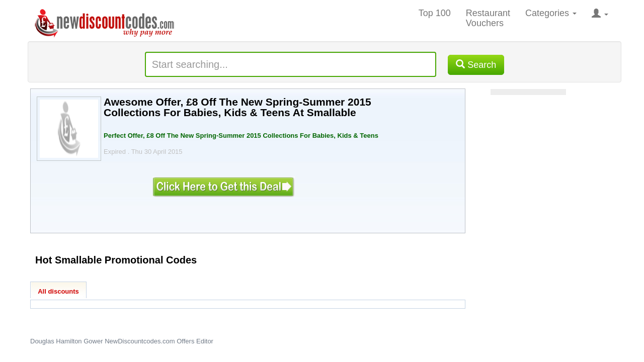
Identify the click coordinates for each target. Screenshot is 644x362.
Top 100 (435, 13)
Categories (551, 13)
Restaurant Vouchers (488, 18)
